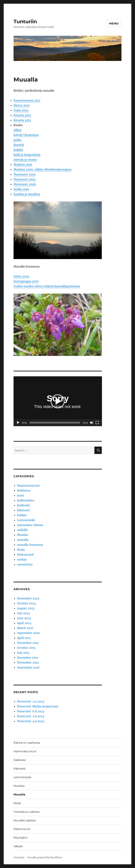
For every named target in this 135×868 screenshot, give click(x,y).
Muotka (22, 535)
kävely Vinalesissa (26, 135)
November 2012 (28, 662)
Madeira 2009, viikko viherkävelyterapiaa (42, 169)
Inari (20, 495)
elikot (18, 130)
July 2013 (23, 653)
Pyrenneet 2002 (25, 174)
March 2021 (25, 628)
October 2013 (26, 648)
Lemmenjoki (26, 520)
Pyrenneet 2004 (25, 179)
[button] (58, 401)
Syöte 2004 (21, 276)
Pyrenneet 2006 (25, 184)
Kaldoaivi (24, 505)
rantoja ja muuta (25, 160)
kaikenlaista (26, 500)
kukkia (18, 150)
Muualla (19, 794)
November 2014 (28, 643)
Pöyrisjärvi (21, 838)
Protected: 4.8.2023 (31, 721)
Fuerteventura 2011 (27, 100)
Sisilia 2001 (21, 189)
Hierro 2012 (22, 105)
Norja (21, 550)
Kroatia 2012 (22, 115)
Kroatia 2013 (22, 120)
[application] (58, 401)
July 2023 (23, 613)
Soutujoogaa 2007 (26, 281)
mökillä (22, 530)
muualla (23, 540)
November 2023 (28, 598)
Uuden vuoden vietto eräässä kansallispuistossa (47, 286)
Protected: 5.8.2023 (31, 716)
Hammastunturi (28, 486)
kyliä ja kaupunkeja (27, 155)
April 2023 (24, 623)
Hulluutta (24, 490)
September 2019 (28, 633)
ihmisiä (19, 145)
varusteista (25, 564)
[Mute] (92, 423)
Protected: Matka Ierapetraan (38, 706)
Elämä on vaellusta (27, 743)
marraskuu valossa (30, 525)
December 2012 (28, 658)
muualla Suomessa (30, 545)
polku (17, 140)
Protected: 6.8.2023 (31, 711)
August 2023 (26, 608)
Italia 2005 (21, 110)
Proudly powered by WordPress (45, 858)
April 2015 (24, 638)
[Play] (18, 423)
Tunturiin (25, 21)
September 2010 (28, 667)
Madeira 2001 (23, 164)
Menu (114, 24)
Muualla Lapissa (25, 820)
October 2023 (26, 603)
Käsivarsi (23, 510)
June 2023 (24, 618)
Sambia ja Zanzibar (27, 194)
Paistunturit (25, 555)
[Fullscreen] (97, 423)
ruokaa (22, 559)
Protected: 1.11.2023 (31, 701)
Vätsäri (18, 846)
